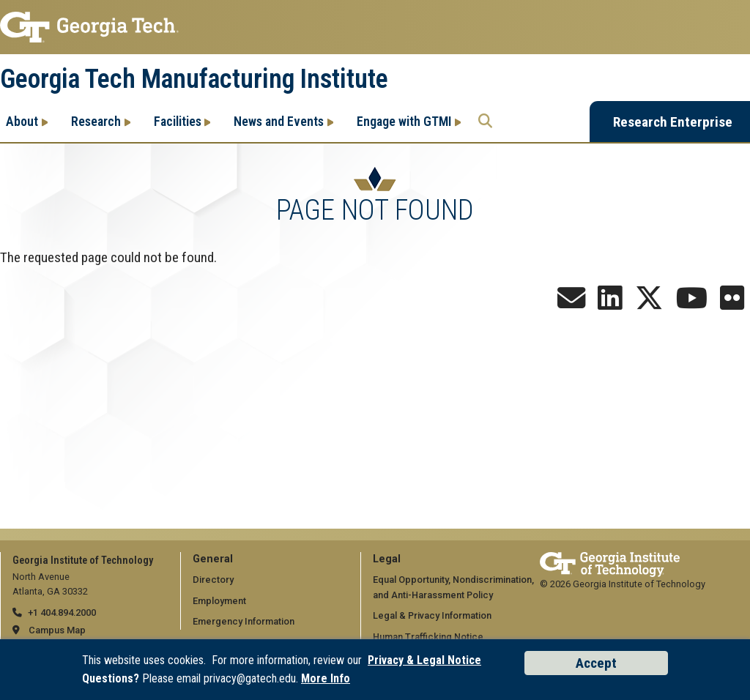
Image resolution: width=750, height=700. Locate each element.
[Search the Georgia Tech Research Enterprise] (485, 122)
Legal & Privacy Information (432, 615)
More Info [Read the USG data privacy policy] (326, 678)
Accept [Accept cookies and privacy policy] (596, 663)
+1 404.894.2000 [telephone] (62, 612)
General (213, 559)
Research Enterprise (673, 122)
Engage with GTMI (404, 121)
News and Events (279, 121)
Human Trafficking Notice (428, 637)
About (22, 121)
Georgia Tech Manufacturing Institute (194, 79)
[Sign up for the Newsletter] (571, 304)
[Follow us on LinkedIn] (610, 304)
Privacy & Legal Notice (424, 660)
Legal (387, 559)
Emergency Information (244, 621)
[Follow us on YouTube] (692, 304)
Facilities (178, 121)
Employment (219, 601)
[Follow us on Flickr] (732, 304)
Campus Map (57, 630)
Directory (213, 580)
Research (96, 121)
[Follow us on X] (649, 304)
